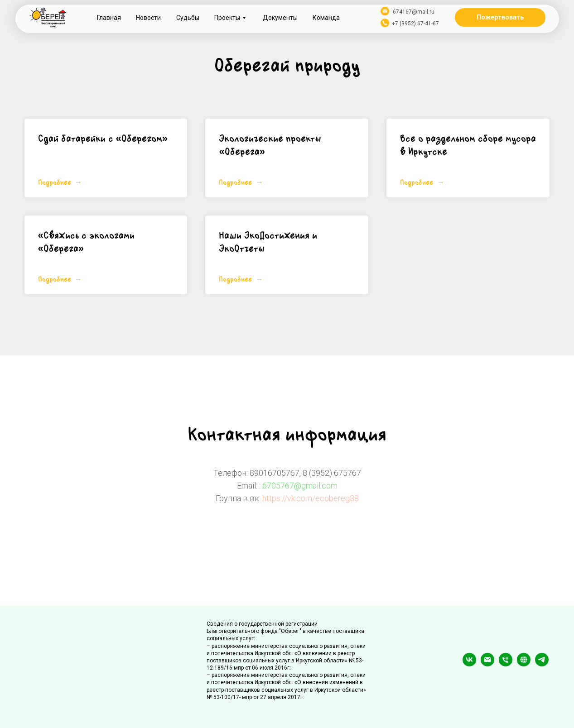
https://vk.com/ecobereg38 (311, 498)
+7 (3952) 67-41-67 (415, 24)
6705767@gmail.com (300, 486)
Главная (109, 18)
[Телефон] (506, 664)
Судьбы (188, 18)
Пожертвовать (500, 17)
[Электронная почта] (487, 664)
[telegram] (542, 664)
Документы (280, 18)
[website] (524, 664)
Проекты (227, 18)
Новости (148, 18)
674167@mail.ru (414, 12)
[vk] (469, 664)
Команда (326, 18)
